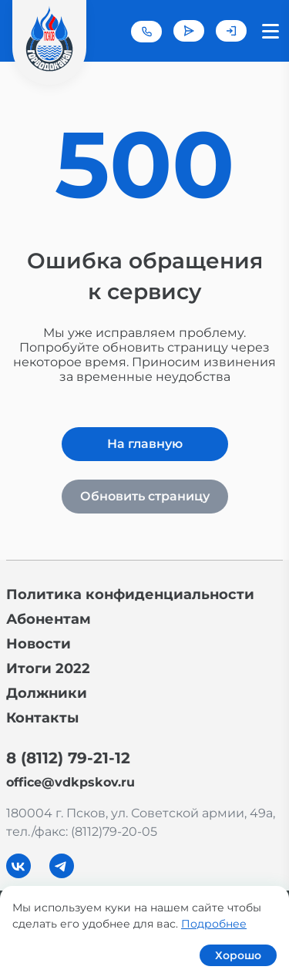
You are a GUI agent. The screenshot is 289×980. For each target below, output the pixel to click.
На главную (145, 444)
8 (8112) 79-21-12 (68, 758)
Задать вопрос (189, 31)
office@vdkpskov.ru (71, 782)
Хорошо (238, 955)
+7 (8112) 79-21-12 (146, 32)
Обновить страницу (145, 496)
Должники (47, 693)
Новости (39, 644)
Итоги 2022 (48, 668)
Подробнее (214, 924)
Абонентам (49, 619)
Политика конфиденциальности (130, 594)
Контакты (42, 718)
